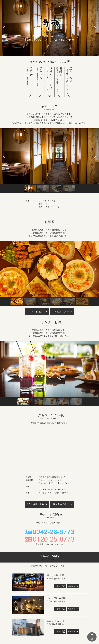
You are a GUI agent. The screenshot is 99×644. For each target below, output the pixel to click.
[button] (4, 28)
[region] (49, 161)
